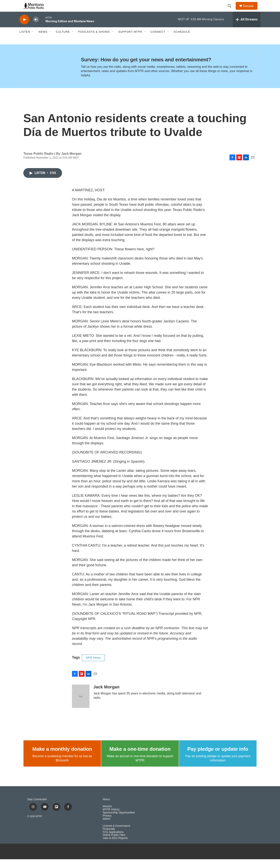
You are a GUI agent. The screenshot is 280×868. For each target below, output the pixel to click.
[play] (24, 28)
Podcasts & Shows (94, 41)
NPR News (93, 666)
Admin (107, 828)
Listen (25, 41)
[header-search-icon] (231, 10)
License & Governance (116, 835)
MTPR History (111, 818)
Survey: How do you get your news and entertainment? (146, 68)
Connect (158, 41)
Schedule (182, 41)
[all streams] (247, 28)
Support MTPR (130, 41)
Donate (251, 10)
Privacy (107, 824)
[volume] (36, 28)
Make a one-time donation (140, 758)
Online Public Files (114, 844)
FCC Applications (113, 841)
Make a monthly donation (62, 758)
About (106, 808)
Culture (63, 41)
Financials (109, 838)
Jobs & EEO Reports (115, 847)
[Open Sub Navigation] (33, 41)
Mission (107, 815)
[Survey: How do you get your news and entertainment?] (46, 75)
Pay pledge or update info (218, 758)
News (43, 41)
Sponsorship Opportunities (119, 821)
